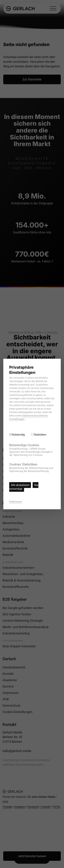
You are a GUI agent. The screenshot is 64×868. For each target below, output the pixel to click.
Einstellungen (17, 419)
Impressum (16, 502)
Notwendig (18, 435)
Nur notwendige (24, 487)
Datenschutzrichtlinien (35, 416)
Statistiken (40, 435)
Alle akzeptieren (20, 485)
